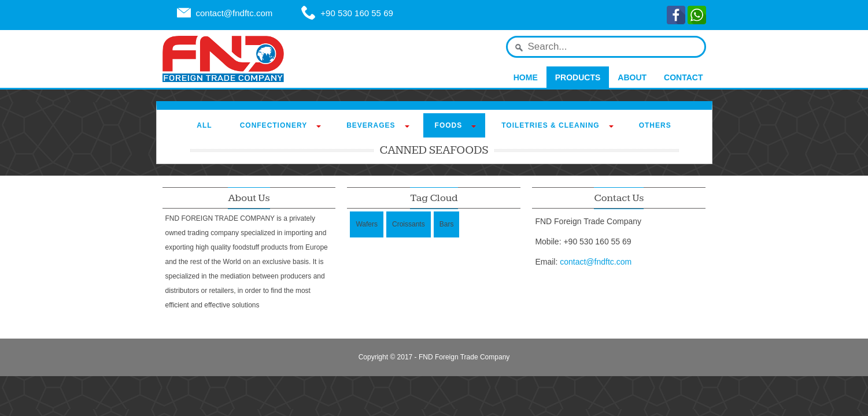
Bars (447, 224)
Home (526, 77)
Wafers (367, 224)
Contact (683, 77)
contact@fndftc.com (234, 13)
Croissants (409, 224)
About (632, 77)
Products (578, 77)
